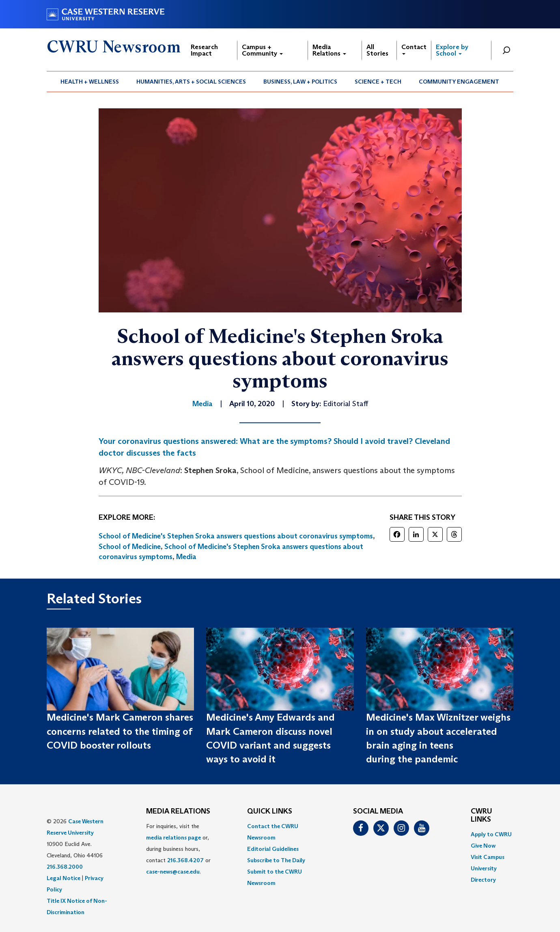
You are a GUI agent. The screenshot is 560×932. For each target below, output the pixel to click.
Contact (414, 49)
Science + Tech (378, 82)
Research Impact (204, 50)
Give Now (483, 846)
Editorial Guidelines (273, 849)
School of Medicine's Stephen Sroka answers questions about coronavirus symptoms (236, 536)
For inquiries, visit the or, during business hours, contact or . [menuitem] (178, 849)
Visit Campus (488, 857)
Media (186, 557)
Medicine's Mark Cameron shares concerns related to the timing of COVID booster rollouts (120, 731)
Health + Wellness (90, 82)
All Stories (377, 50)
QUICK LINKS (270, 811)
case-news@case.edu (173, 872)
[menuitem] (90, 82)
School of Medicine (130, 547)
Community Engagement (459, 82)
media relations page (173, 837)
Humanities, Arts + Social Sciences (191, 82)
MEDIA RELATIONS (178, 811)
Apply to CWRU (491, 834)
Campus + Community (262, 50)
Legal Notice (64, 878)
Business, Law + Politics (300, 82)
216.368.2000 (65, 867)
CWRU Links (481, 816)
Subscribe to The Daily (276, 860)
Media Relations (329, 50)
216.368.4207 (185, 860)
